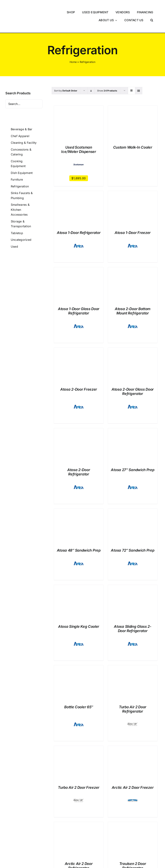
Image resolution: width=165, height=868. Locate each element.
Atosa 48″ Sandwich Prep (79, 534)
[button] (152, 12)
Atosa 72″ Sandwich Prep (133, 534)
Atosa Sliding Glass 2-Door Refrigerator (133, 612)
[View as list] (139, 74)
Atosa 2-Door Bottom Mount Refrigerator (133, 294)
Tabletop (17, 216)
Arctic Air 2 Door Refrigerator (79, 849)
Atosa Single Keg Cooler (79, 610)
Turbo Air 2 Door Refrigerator (133, 692)
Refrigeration (20, 169)
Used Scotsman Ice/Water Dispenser (79, 133)
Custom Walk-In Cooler (133, 130)
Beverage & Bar (22, 112)
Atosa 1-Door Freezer (133, 216)
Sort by (66, 74)
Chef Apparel (20, 119)
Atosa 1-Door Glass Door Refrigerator (79, 294)
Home (73, 45)
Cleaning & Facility (24, 126)
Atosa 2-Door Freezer (79, 373)
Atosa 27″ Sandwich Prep (133, 453)
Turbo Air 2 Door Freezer (79, 771)
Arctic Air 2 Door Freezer (133, 771)
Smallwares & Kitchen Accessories (20, 193)
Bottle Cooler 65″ (79, 690)
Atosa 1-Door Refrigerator (79, 216)
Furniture (17, 163)
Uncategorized (21, 223)
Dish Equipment (22, 156)
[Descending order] (91, 74)
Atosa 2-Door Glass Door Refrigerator (133, 375)
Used (14, 230)
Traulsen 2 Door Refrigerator (133, 849)
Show (107, 74)
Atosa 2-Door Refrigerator (79, 455)
